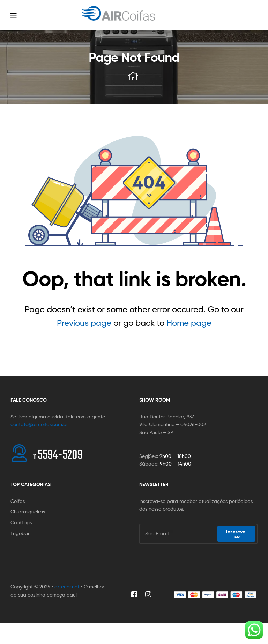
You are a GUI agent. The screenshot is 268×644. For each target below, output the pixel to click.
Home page (189, 323)
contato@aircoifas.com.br (39, 424)
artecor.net (67, 587)
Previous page (84, 323)
